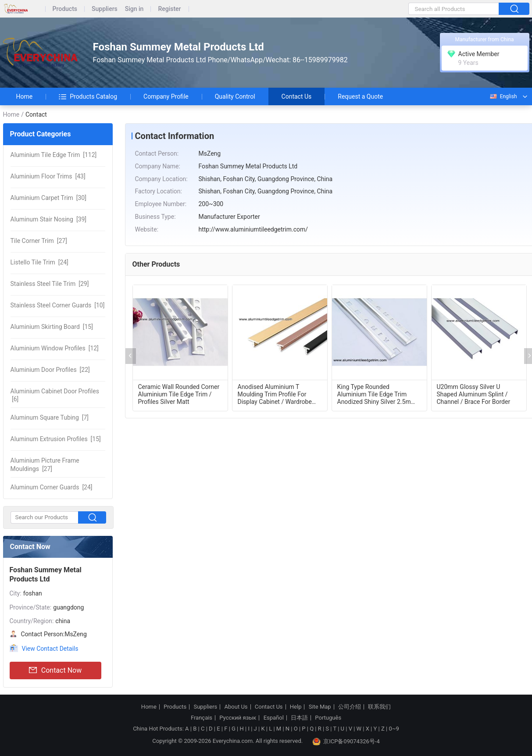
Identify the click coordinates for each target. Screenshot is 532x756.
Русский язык (238, 718)
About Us (236, 707)
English (503, 96)
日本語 (299, 718)
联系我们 (379, 707)
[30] (48, 198)
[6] (55, 395)
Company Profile (166, 96)
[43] (48, 176)
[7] (50, 417)
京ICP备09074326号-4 (346, 742)
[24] (39, 262)
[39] (49, 219)
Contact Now (55, 670)
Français (202, 718)
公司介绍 (350, 707)
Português (328, 718)
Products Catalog (88, 96)
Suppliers (105, 9)
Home (25, 96)
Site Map (320, 707)
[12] (55, 348)
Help (296, 707)
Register (169, 9)
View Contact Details (50, 649)
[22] (50, 370)
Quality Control (235, 96)
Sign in (134, 9)
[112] (54, 155)
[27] (39, 241)
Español (274, 718)
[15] (52, 327)
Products (65, 9)
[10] (58, 305)
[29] (50, 284)
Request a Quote (360, 96)
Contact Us (297, 96)
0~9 (394, 729)
